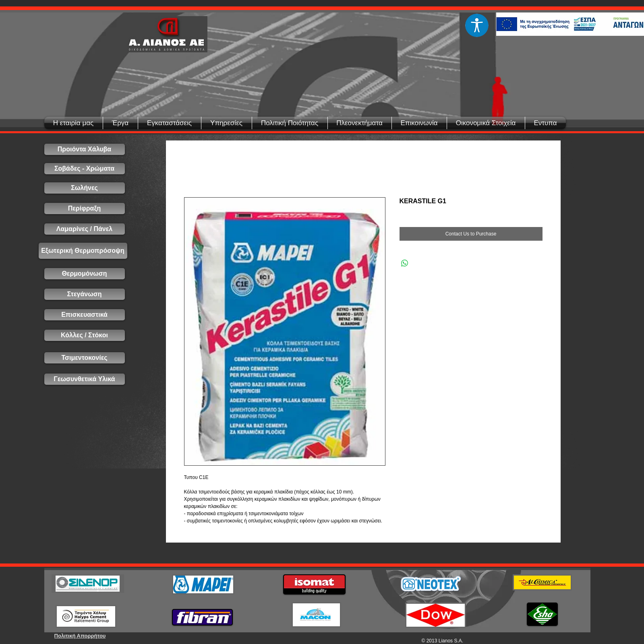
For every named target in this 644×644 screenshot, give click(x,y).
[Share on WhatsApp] (405, 263)
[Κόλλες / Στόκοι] (85, 335)
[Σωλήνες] (85, 188)
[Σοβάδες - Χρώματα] (85, 169)
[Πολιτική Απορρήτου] (80, 636)
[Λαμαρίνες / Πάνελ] (85, 229)
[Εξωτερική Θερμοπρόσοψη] (83, 251)
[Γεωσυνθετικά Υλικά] (85, 379)
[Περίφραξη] (85, 208)
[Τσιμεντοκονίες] (85, 358)
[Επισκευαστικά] (85, 315)
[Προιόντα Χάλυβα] (85, 149)
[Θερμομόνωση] (85, 274)
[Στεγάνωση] (85, 294)
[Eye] (477, 25)
